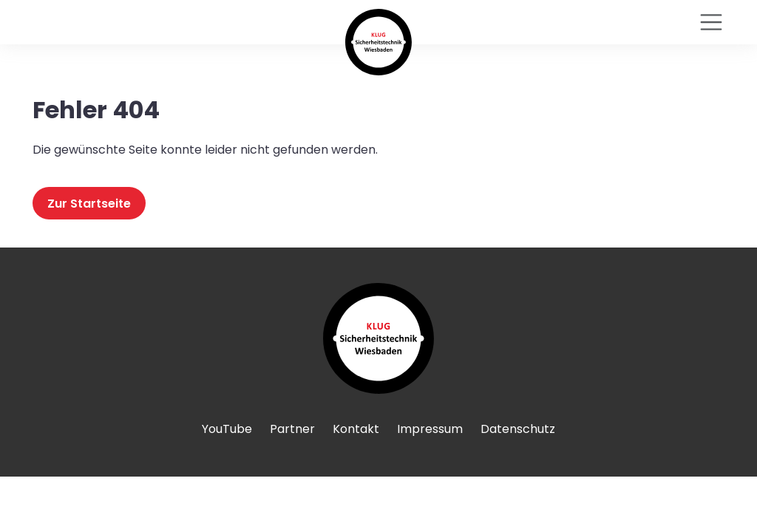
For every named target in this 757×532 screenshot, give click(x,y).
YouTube (227, 429)
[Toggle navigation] (711, 22)
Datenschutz (518, 429)
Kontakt (356, 429)
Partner (292, 429)
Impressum (430, 429)
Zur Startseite (89, 203)
